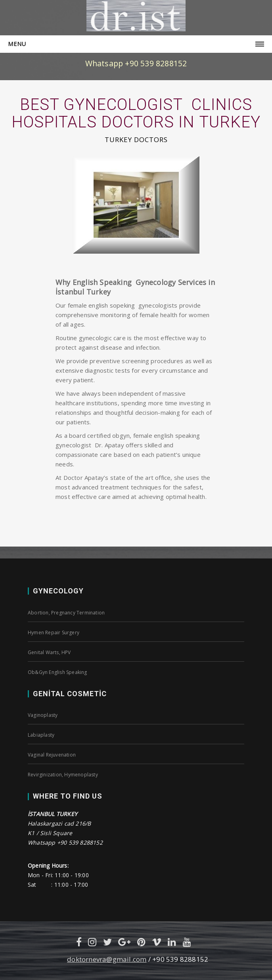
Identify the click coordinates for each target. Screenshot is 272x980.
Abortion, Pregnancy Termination (66, 613)
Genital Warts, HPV (49, 652)
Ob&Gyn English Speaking (57, 672)
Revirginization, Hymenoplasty (63, 775)
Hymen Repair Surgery (54, 632)
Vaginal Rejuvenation (52, 755)
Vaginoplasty (43, 715)
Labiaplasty (41, 735)
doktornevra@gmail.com (107, 959)
